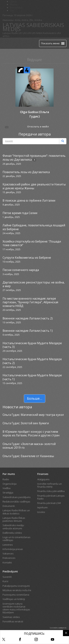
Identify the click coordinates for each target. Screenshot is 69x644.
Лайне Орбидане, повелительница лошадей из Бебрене (34, 227)
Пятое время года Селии (20, 213)
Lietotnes (8, 545)
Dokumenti (9, 506)
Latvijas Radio (10, 33)
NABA (39, 33)
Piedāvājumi (10, 571)
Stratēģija (8, 493)
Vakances (8, 553)
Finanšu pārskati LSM (49, 503)
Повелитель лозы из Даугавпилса (26, 172)
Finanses (43, 474)
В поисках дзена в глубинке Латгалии (29, 200)
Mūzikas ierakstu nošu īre (17, 590)
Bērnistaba (16, 8)
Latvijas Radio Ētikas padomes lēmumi (14, 519)
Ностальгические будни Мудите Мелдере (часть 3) (32, 345)
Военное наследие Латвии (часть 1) (28, 331)
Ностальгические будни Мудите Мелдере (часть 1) (32, 377)
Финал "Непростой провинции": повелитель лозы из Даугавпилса (34, 158)
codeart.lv (62, 628)
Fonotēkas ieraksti (13, 621)
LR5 (34, 33)
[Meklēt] (63, 141)
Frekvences (9, 558)
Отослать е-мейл (27, 127)
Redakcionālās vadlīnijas (16, 502)
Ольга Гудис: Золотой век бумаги (26, 423)
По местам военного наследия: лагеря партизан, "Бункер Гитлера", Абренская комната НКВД (30, 302)
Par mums (9, 474)
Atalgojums (43, 479)
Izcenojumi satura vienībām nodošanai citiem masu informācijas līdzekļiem (16, 608)
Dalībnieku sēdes (12, 533)
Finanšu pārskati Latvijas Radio (51, 497)
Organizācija (10, 484)
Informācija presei (13, 549)
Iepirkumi (42, 507)
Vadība (7, 488)
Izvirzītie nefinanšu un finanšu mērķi (50, 485)
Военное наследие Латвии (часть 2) (28, 318)
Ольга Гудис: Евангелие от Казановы (28, 456)
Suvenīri (7, 577)
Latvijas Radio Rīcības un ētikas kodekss (16, 512)
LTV (12, 10)
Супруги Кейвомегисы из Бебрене (27, 258)
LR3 (29, 33)
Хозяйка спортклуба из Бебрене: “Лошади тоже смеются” (32, 243)
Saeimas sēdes (11, 617)
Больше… (35, 398)
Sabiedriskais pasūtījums (17, 497)
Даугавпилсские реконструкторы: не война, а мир (34, 284)
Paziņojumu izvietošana (16, 595)
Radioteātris (50, 33)
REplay (14, 4)
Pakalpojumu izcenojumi (16, 586)
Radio (6, 479)
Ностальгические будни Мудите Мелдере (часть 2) (32, 361)
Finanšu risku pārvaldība (51, 491)
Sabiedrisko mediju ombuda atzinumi (13, 527)
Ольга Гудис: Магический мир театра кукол (33, 415)
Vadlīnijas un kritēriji (14, 599)
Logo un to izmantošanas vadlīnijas (17, 539)
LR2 (25, 33)
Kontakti (7, 562)
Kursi (5, 581)
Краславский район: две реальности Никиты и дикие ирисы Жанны (34, 186)
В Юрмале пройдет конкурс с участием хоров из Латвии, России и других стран (31, 433)
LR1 (20, 33)
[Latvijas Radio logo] (9, 43)
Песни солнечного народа (21, 270)
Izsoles (41, 512)
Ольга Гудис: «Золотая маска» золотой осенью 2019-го (29, 446)
